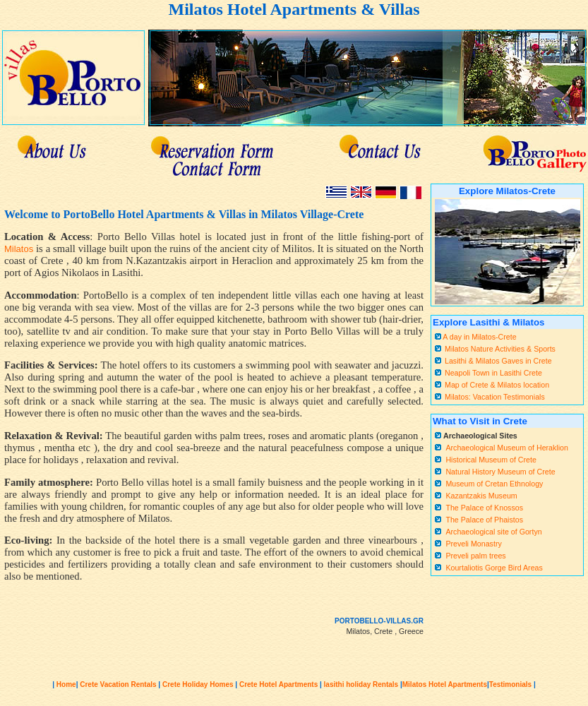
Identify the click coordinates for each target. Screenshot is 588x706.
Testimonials (510, 684)
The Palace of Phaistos (484, 520)
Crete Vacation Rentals (118, 684)
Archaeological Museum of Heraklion (507, 448)
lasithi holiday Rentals (360, 684)
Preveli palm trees (475, 556)
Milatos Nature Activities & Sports (500, 349)
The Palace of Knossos (484, 508)
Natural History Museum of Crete (500, 472)
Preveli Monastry (473, 544)
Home (66, 684)
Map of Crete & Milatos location (497, 385)
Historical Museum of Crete (491, 460)
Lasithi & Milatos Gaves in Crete (498, 361)
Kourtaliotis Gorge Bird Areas (494, 568)
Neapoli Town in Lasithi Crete (493, 373)
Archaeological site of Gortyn (493, 532)
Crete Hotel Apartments (278, 684)
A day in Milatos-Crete (479, 337)
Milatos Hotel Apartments (445, 684)
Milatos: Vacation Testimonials (495, 397)
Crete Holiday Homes (197, 684)
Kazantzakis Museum (481, 496)
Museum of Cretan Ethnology (494, 484)
